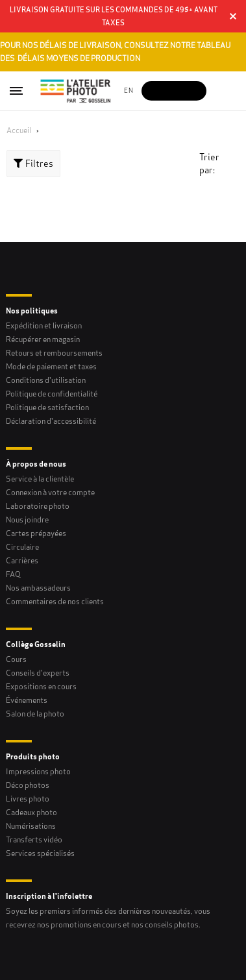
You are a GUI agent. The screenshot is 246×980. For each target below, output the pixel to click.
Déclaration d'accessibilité (51, 421)
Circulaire (22, 547)
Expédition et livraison (44, 325)
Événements (27, 700)
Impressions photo (38, 771)
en (129, 91)
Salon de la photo (35, 714)
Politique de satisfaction (47, 407)
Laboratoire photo (38, 506)
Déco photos (28, 785)
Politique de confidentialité (52, 394)
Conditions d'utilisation (46, 380)
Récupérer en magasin (43, 339)
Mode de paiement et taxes (51, 366)
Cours (16, 659)
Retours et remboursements (54, 353)
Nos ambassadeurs (38, 588)
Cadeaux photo (31, 812)
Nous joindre (27, 520)
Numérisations (31, 826)
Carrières (22, 560)
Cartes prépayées (36, 533)
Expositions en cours (41, 686)
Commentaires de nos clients (55, 601)
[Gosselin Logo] (76, 91)
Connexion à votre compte (50, 492)
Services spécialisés (40, 853)
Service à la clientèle (40, 479)
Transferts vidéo (34, 839)
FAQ (13, 574)
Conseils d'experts (38, 673)
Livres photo (28, 799)
